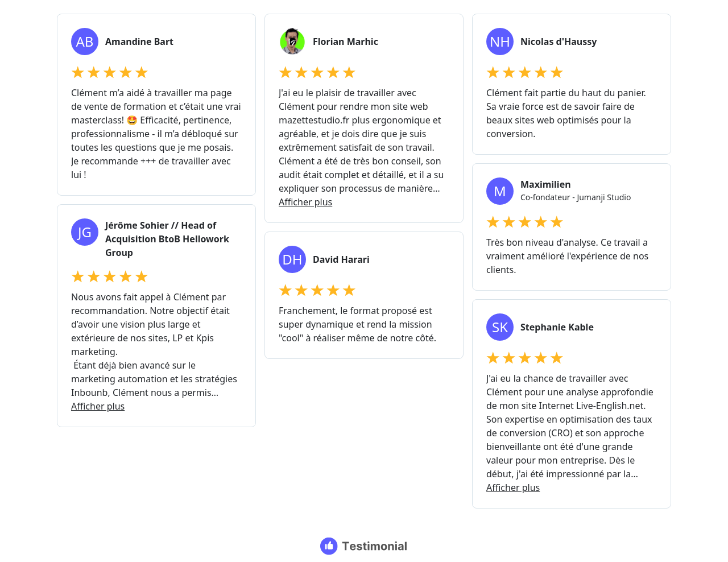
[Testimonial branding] (364, 546)
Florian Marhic (346, 42)
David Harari (341, 259)
